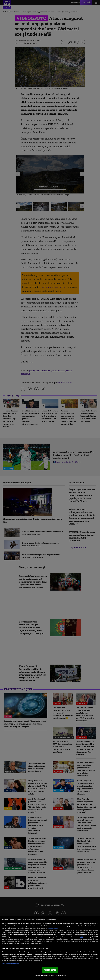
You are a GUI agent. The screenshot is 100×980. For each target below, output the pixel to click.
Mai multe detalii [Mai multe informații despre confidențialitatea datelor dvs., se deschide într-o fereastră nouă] (53, 928)
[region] (50, 948)
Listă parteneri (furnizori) (10, 963)
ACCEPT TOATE (50, 970)
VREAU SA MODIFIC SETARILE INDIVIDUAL (49, 975)
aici (82, 937)
